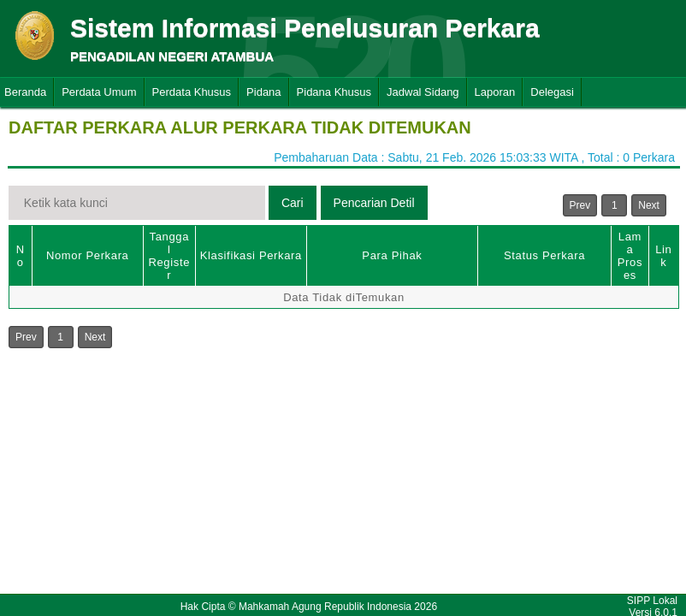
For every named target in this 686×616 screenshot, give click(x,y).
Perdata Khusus (192, 92)
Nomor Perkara (88, 255)
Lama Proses (630, 256)
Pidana (263, 92)
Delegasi (552, 92)
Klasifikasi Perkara (251, 255)
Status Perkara (544, 255)
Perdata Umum (99, 92)
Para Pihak (392, 255)
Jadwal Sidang (423, 92)
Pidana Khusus (334, 92)
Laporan (495, 92)
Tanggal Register (169, 256)
